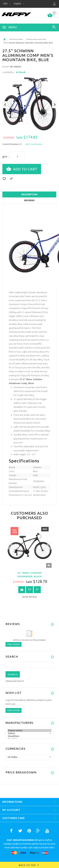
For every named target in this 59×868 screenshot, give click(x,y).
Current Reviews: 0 (12, 144)
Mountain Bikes (16, 39)
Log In (9, 700)
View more (14, 644)
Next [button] (54, 105)
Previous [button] (5, 105)
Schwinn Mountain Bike (36, 39)
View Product (22, 590)
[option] (29, 104)
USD (7, 4)
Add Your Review (34, 144)
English (19, 4)
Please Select (29, 731)
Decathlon (29, 736)
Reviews (29, 200)
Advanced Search (15, 681)
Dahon (29, 733)
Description (29, 194)
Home (4, 39)
